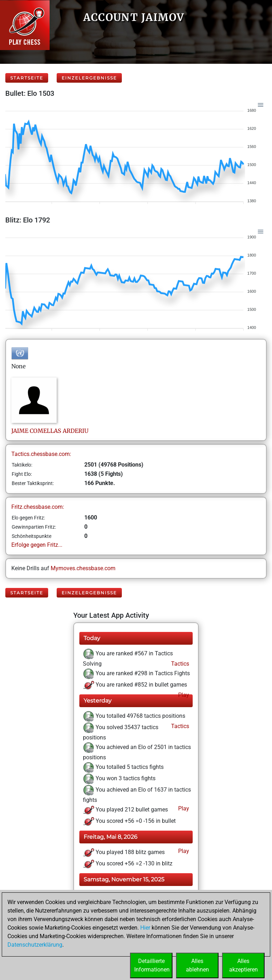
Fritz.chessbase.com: (38, 507)
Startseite (27, 78)
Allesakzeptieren (243, 965)
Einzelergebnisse (89, 78)
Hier (145, 928)
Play (183, 695)
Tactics (179, 664)
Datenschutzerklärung (35, 945)
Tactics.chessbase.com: (41, 454)
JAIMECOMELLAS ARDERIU (50, 431)
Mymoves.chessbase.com (83, 568)
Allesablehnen (197, 965)
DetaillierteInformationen (152, 965)
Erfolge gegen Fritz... (37, 545)
